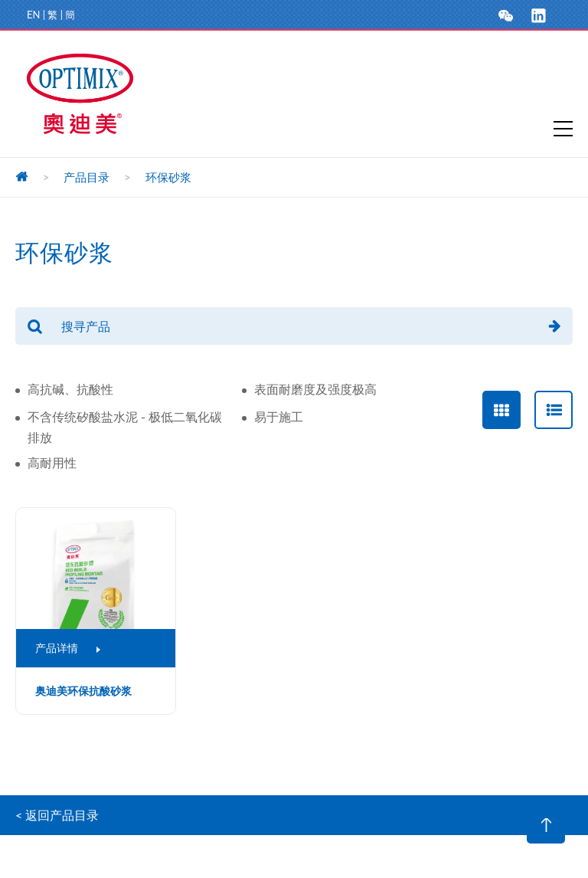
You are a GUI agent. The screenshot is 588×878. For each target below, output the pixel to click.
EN (33, 15)
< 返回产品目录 (57, 815)
